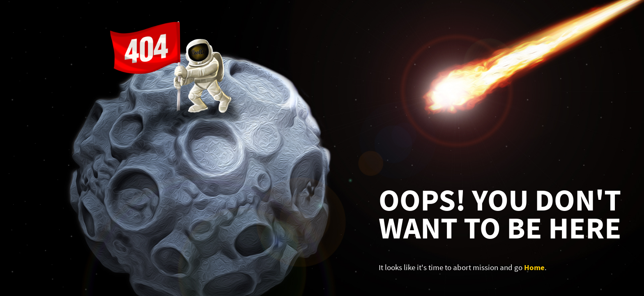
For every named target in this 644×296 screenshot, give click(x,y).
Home (534, 267)
